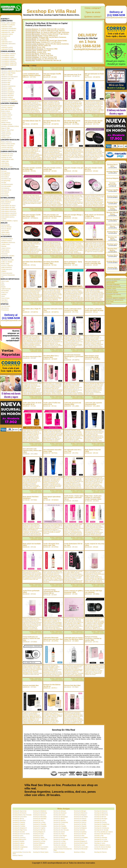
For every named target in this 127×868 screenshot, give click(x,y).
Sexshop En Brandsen (19, 820)
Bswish (3, 287)
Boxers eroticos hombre (8, 144)
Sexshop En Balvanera (81, 813)
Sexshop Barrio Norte (33, 32)
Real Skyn (4, 40)
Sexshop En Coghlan (101, 826)
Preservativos (5, 250)
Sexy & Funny (5, 298)
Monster (4, 67)
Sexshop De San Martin (81, 817)
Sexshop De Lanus (100, 820)
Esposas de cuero (7, 157)
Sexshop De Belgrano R (20, 828)
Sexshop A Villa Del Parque (102, 834)
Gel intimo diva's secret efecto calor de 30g (72, 122)
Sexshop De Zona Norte (20, 817)
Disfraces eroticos (6, 119)
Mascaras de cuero (7, 167)
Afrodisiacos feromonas (8, 242)
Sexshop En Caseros (80, 822)
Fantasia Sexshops (59, 852)
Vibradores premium (7, 90)
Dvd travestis (5, 196)
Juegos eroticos (6, 248)
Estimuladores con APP (8, 200)
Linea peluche (5, 165)
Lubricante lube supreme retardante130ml (93, 404)
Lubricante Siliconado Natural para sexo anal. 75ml (53, 638)
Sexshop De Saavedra (40, 819)
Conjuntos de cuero (7, 155)
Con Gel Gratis (6, 306)
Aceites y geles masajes (8, 23)
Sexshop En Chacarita (40, 824)
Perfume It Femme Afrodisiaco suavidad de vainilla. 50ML (93, 638)
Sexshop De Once (38, 820)
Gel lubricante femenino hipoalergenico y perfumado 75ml (74, 357)
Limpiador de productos (8, 25)
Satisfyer (4, 294)
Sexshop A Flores (79, 839)
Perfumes (4, 45)
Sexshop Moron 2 (112, 261)
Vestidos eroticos (6, 138)
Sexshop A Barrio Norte (81, 843)
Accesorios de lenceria (8, 105)
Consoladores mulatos (8, 57)
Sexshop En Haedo (39, 837)
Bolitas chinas (5, 264)
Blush (3, 285)
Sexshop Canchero (79, 830)
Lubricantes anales (7, 27)
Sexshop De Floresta (101, 822)
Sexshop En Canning (19, 822)
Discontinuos (5, 308)
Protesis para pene (7, 273)
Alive (3, 283)
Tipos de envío (93, 12)
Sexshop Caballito (32, 37)
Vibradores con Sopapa (8, 99)
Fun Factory (5, 302)
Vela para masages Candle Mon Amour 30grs (32, 216)
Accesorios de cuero (7, 154)
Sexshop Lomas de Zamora (35, 44)
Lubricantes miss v (7, 42)
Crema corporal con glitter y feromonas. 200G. (74, 591)
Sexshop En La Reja (59, 841)
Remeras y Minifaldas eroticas (10, 126)
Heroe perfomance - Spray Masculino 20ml (73, 263)
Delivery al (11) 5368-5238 (11, 316)
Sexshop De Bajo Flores (20, 830)
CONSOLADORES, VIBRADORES (112, 282)
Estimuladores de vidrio (8, 207)
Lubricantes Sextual (7, 49)
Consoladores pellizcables (9, 59)
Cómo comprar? (93, 8)
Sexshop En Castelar (19, 824)
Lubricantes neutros (7, 34)
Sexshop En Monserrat (81, 849)
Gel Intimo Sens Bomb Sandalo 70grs (51, 263)
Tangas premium (6, 134)
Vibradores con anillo (7, 260)
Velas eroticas (5, 252)
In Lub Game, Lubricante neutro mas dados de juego (94, 310)
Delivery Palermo (18, 855)
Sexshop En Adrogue (60, 811)
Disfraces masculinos (7, 146)
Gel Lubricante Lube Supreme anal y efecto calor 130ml (32, 451)
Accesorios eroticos (7, 239)
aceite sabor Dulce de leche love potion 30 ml (32, 404)
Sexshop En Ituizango (101, 837)
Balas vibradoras (6, 202)
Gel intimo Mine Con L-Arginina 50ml (51, 357)
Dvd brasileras (5, 175)
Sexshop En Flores (59, 834)
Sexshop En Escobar (19, 832)
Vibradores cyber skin (8, 79)
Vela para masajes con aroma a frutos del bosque (52, 216)
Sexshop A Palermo (59, 837)
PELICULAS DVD (111, 291)
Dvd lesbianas (5, 188)
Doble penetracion (7, 267)
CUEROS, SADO (111, 289)
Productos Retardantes (8, 275)
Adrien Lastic (5, 281)
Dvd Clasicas (5, 192)
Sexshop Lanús (31, 51)
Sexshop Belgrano (32, 29)
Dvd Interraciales (6, 186)
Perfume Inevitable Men (31, 685)
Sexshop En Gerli (38, 836)
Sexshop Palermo (31, 31)
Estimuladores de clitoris (8, 206)
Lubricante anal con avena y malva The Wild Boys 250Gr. (74, 638)
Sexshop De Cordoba (19, 826)
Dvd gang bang (6, 181)
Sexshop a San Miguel (60, 836)
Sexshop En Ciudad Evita (102, 824)
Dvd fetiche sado (6, 179)
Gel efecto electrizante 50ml (32, 357)
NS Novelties (5, 291)
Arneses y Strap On (7, 266)
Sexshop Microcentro (33, 34)
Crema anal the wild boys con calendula (93, 591)
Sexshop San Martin (32, 54)
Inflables (4, 271)
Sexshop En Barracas (39, 815)
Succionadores (6, 204)
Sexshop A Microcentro (19, 839)
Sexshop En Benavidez (40, 817)
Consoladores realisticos (8, 61)
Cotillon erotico (6, 244)
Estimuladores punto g (8, 217)
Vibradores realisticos (8, 94)
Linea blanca (5, 163)
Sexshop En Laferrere (60, 843)
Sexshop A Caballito (18, 841)
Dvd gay (4, 182)
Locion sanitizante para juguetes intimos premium (32, 75)
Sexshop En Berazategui (61, 817)
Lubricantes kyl (6, 36)
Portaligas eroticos (7, 124)
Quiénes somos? (93, 17)
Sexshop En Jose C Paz (40, 839)
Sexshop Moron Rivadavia (34, 49)
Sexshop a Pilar (99, 836)
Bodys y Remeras (6, 142)
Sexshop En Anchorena (19, 813)
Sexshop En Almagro (80, 811)
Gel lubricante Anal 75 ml (73, 75)
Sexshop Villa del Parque (34, 36)
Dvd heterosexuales (7, 184)
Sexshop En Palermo (101, 852)
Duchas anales (6, 225)
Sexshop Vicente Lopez (33, 59)
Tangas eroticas (6, 132)
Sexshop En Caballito (80, 820)
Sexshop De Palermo (80, 819)
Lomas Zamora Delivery (60, 847)
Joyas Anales (5, 231)
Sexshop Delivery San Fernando (22, 815)
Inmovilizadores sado (7, 159)
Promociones (5, 310)
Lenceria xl (4, 121)
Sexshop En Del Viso (39, 830)
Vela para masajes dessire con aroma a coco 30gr (94, 122)
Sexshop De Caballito (60, 826)
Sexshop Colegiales (32, 57)
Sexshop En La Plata (39, 841)
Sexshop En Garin (18, 836)
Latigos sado (5, 161)
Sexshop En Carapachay (61, 822)
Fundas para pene (7, 269)
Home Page (26, 66)
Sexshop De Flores (59, 824)
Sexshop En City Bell (80, 824)
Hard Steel (4, 300)
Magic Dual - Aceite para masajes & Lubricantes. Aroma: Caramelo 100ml (93, 498)
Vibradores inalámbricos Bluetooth (11, 71)
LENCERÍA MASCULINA (113, 287)
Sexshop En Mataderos (40, 849)
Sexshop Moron (31, 47)
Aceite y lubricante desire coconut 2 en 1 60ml (73, 310)
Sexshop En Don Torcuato (61, 830)
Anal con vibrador (6, 227)
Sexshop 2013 (37, 845)
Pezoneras (4, 254)
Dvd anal (4, 171)
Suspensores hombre (8, 149)
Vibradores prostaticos (8, 92)
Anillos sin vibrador (7, 262)
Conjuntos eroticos (7, 115)
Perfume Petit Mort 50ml (72, 685)
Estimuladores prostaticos (9, 215)
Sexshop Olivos (31, 52)
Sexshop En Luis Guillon (81, 847)
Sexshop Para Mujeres (112, 250)
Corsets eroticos (6, 117)
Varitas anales (5, 232)
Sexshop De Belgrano (80, 828)
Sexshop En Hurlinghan (81, 837)
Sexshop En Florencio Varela (21, 834)
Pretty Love (5, 292)
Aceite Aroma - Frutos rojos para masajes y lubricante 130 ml (74, 498)
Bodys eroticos (6, 111)
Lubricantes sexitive (7, 47)
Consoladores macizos (8, 55)
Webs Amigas (63, 809)
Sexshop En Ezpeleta (80, 832)
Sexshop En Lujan (18, 849)
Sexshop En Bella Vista (101, 815)
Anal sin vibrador (6, 229)
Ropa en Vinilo (6, 128)
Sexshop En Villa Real (51, 11)
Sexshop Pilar (30, 60)
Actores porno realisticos (8, 53)
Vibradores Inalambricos (8, 86)
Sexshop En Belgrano (80, 815)
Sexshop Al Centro (38, 834)
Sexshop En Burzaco (60, 820)
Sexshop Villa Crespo (33, 42)
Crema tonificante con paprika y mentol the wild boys (31, 638)
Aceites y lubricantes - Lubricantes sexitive (36, 68)
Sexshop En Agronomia (19, 811)
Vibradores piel (6, 84)
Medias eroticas (6, 122)
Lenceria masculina (7, 147)
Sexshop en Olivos (79, 852)
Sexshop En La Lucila (101, 839)
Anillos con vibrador (7, 75)
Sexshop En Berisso (100, 817)
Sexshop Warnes (31, 55)
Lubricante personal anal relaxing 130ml (73, 404)
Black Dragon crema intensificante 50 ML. (92, 357)
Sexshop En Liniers (80, 845)
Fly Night (4, 38)
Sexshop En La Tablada (101, 841)
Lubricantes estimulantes (9, 30)
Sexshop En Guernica (19, 837)
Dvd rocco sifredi (6, 190)
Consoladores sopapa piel (9, 65)
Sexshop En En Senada (101, 830)
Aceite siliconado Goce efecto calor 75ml (51, 545)
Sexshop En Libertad (60, 845)
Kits (2, 277)
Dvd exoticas (5, 177)
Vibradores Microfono (7, 96)
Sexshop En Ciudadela (40, 826)
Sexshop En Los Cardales (41, 847)
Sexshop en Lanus (100, 843)
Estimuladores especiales (9, 209)
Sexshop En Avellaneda (40, 813)
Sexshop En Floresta (80, 834)
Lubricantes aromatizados (9, 28)
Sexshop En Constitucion (102, 828)
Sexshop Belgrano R (39, 832)
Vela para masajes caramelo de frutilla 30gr (32, 169)
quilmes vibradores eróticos (102, 845)
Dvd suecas (5, 194)
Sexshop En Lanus (18, 845)
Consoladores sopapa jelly (9, 63)
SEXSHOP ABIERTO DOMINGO (116, 298)
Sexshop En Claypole (80, 826)
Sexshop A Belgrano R (80, 841)
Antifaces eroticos (6, 240)
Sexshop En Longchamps (20, 847)
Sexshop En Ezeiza (59, 832)
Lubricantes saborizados (8, 44)
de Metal (4, 219)
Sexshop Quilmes (31, 46)
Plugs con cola (6, 234)
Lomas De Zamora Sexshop (103, 847)
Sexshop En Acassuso (101, 811)
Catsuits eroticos (6, 113)
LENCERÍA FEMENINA (113, 285)
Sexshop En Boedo (59, 819)
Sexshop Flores (31, 41)
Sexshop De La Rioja (39, 822)
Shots (3, 296)
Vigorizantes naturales (8, 256)
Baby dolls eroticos (7, 109)
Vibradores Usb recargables (9, 101)
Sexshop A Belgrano (39, 843)
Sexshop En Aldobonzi (40, 811)
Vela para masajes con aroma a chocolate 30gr (93, 263)
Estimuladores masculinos (9, 213)
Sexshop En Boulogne (101, 819)
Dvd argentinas (6, 173)
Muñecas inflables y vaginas (9, 221)
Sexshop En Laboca (18, 843)
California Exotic (6, 289)
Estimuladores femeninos (9, 211)
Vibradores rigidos (7, 88)
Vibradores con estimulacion (9, 77)
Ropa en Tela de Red (7, 130)
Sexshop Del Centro (59, 815)
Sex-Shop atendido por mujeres (104, 832)
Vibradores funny (6, 80)
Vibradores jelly (6, 82)
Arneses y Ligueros (7, 107)
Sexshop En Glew (79, 836)
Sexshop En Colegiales (60, 828)
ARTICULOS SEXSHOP (113, 279)
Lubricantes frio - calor (8, 32)
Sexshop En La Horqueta (61, 839)
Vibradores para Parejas (8, 73)
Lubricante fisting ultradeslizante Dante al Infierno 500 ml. (51, 591)
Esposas (4, 246)
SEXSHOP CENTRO (112, 293)
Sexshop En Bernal (18, 819)
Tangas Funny (5, 136)
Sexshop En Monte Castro (41, 852)
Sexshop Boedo (31, 39)
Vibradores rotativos (7, 97)
